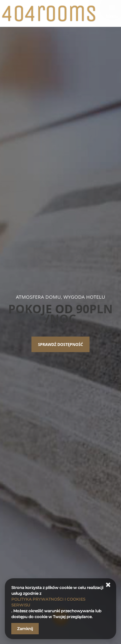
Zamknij (25, 629)
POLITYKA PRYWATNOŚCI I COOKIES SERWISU (48, 602)
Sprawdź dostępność (61, 344)
